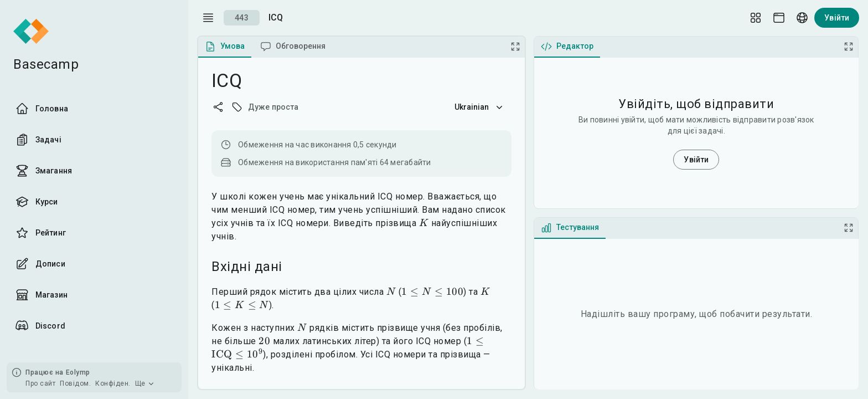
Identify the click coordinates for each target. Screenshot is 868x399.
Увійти (837, 18)
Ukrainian (480, 107)
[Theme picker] (779, 18)
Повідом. (75, 383)
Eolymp (78, 372)
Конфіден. (113, 383)
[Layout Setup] (756, 18)
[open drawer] (208, 18)
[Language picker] (802, 18)
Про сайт (40, 383)
